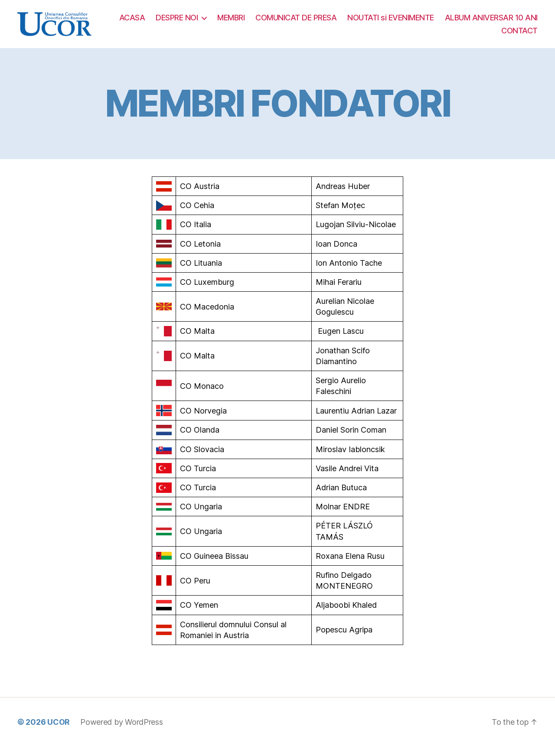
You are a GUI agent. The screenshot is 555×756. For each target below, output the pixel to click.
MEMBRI (335, 22)
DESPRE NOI (280, 22)
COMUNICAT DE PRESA (400, 22)
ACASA (236, 22)
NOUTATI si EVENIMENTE (494, 22)
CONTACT (519, 35)
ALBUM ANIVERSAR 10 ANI (444, 35)
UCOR (59, 732)
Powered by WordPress (122, 732)
